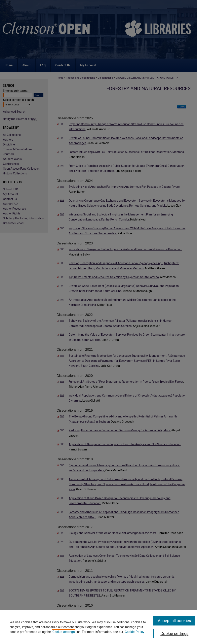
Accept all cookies (174, 621)
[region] (98, 627)
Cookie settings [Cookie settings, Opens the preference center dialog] (174, 634)
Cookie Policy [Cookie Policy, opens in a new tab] (135, 632)
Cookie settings (64, 632)
